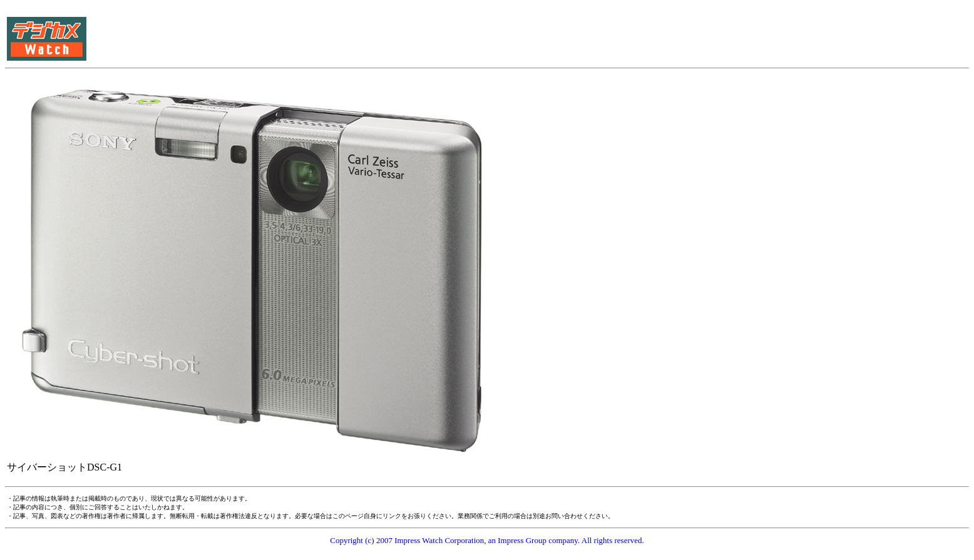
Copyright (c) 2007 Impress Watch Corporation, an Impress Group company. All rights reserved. (487, 540)
